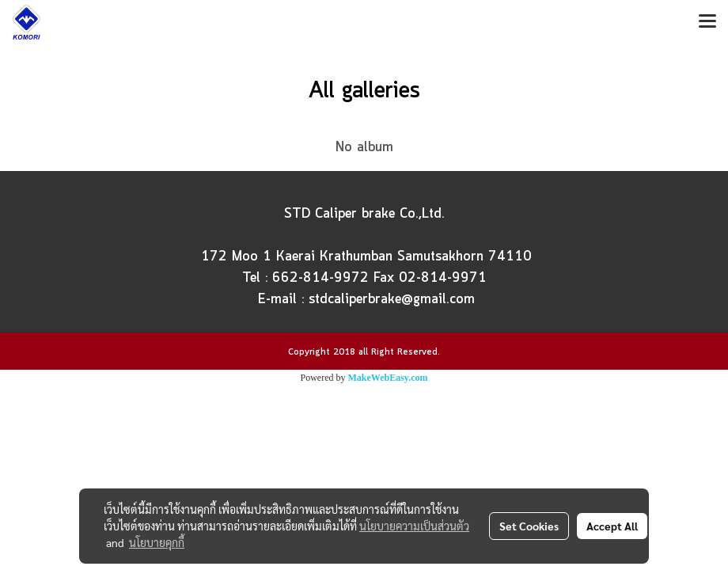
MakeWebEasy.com (388, 378)
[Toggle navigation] (707, 22)
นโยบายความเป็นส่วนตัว (414, 526)
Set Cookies (529, 526)
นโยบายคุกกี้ (157, 542)
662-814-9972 (320, 278)
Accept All (612, 526)
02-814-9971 (443, 278)
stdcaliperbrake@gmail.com (392, 299)
